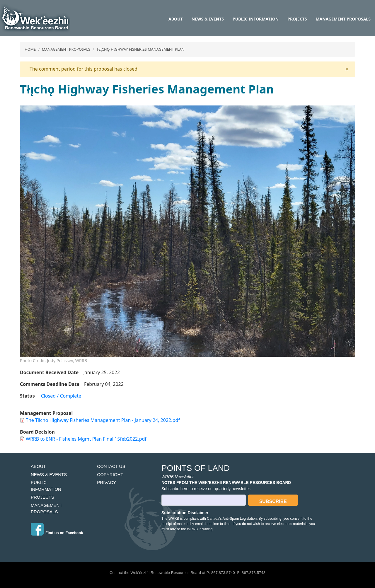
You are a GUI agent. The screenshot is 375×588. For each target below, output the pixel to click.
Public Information (256, 19)
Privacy (106, 482)
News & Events (208, 19)
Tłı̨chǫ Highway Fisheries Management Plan (140, 49)
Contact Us (111, 466)
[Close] (347, 69)
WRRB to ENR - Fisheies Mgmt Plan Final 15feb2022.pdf (86, 439)
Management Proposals (343, 19)
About (176, 19)
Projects (297, 19)
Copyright (110, 474)
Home (30, 49)
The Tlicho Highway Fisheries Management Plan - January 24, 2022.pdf (103, 420)
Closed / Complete (61, 396)
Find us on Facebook (64, 533)
